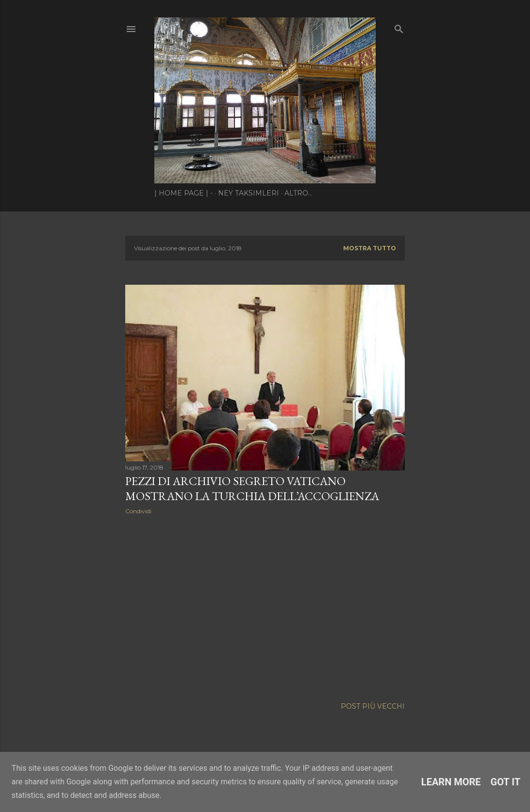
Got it (506, 782)
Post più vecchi (373, 706)
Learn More (451, 782)
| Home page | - (183, 193)
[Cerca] (399, 27)
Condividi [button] (138, 511)
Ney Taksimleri (248, 193)
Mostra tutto (370, 248)
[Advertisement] (265, 607)
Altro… (298, 193)
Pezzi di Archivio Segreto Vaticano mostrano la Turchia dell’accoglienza (252, 488)
